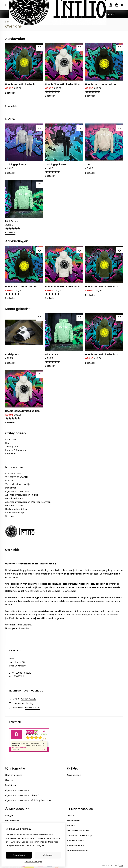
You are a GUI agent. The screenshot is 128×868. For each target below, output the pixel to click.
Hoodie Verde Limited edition (22, 84)
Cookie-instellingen (33, 862)
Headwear (10, 454)
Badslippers (12, 354)
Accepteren (19, 855)
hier (43, 845)
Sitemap (10, 516)
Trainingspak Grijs (16, 164)
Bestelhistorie (12, 820)
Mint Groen (12, 221)
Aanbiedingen (74, 775)
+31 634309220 (28, 699)
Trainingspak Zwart (56, 164)
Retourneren (73, 820)
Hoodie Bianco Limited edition (62, 84)
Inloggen (10, 815)
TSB (121, 865)
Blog (7, 443)
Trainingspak (12, 447)
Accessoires (11, 439)
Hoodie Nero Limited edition (101, 84)
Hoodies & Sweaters (15, 450)
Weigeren (48, 855)
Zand (88, 164)
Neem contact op (14, 513)
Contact (71, 815)
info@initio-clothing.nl (24, 703)
